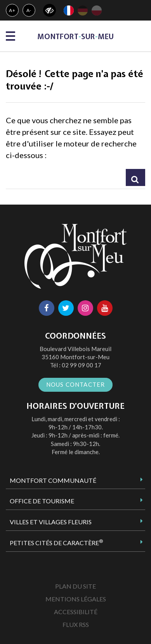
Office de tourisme (42, 501)
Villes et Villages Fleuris (51, 522)
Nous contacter (76, 384)
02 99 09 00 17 (82, 365)
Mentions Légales (76, 599)
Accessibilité (76, 612)
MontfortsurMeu (75, 37)
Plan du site (75, 586)
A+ (12, 10)
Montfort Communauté (53, 480)
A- (29, 10)
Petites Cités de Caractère (56, 542)
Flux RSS (76, 624)
